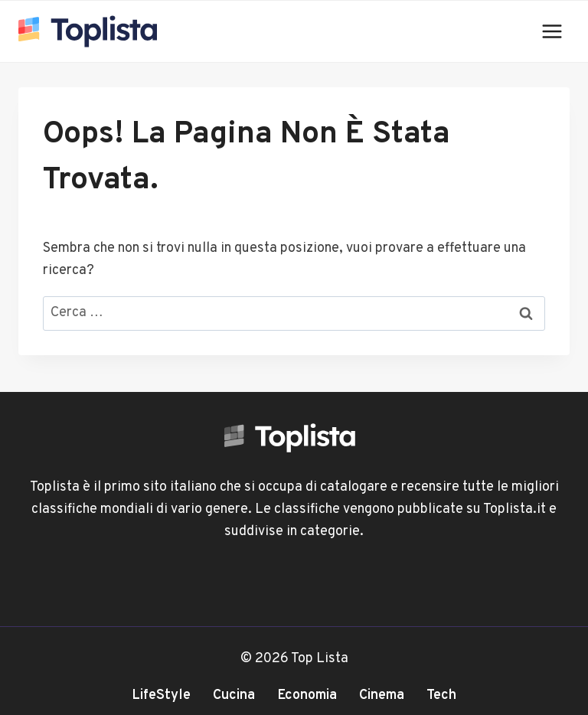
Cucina (234, 695)
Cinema (382, 695)
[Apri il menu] (552, 31)
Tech (441, 695)
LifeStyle (161, 695)
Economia (307, 695)
